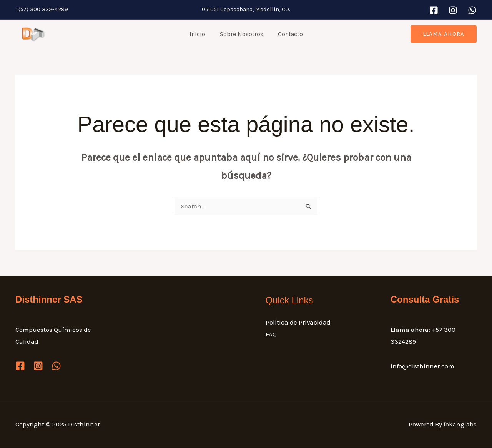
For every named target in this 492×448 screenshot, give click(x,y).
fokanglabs (460, 425)
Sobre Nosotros (242, 34)
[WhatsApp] (472, 10)
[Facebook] (434, 10)
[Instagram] (453, 10)
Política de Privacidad (298, 323)
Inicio (200, 34)
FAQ (271, 335)
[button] (444, 34)
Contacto (288, 34)
